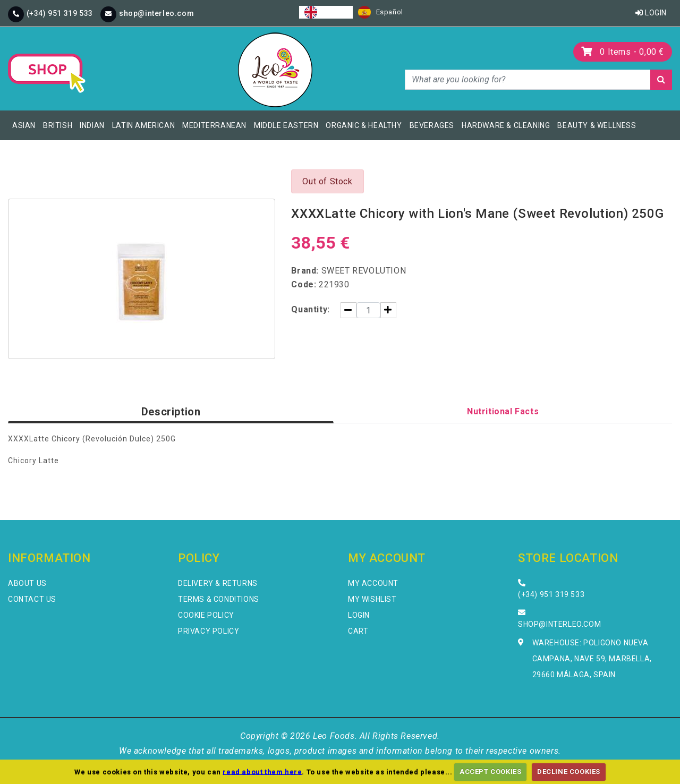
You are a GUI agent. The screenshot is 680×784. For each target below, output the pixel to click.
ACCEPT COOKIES (490, 772)
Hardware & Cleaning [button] (506, 125)
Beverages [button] (432, 125)
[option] (381, 12)
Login (651, 13)
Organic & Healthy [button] (364, 125)
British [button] (58, 125)
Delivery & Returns (218, 583)
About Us (27, 583)
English (326, 12)
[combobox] (326, 12)
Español (381, 12)
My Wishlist (372, 599)
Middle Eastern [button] (286, 125)
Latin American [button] (143, 125)
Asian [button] (24, 125)
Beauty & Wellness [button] (597, 125)
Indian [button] (92, 125)
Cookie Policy (206, 615)
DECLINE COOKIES (569, 772)
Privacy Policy (209, 631)
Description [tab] (171, 412)
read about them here (262, 772)
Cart (358, 631)
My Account (373, 583)
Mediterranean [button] (214, 125)
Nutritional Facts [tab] (503, 411)
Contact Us (32, 599)
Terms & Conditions (219, 599)
